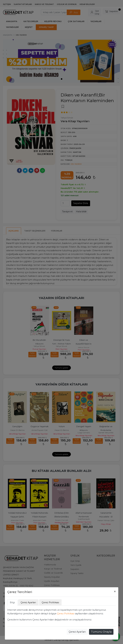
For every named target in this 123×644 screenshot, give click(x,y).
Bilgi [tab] (12, 602)
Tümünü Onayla (101, 632)
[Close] (115, 591)
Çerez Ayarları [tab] (28, 602)
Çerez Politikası (66, 614)
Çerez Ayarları (77, 632)
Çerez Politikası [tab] (50, 602)
